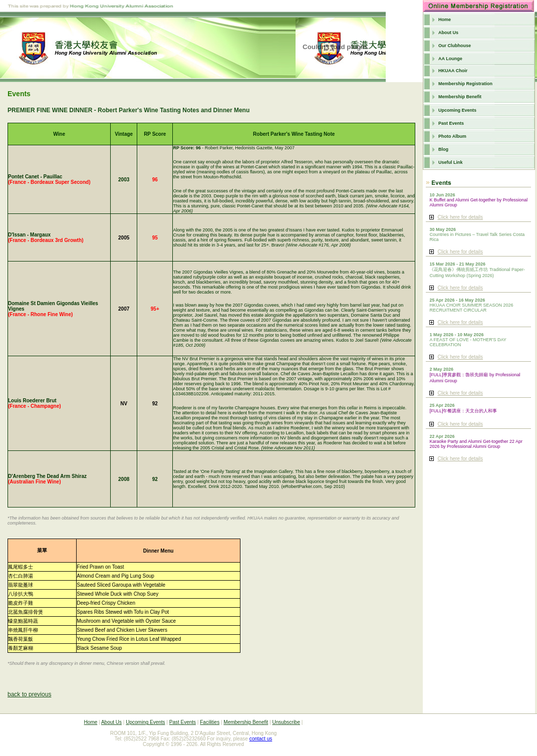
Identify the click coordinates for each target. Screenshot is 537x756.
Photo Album (452, 136)
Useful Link (451, 162)
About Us (448, 33)
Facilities (210, 722)
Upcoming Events (457, 110)
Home (445, 20)
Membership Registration (465, 84)
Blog (443, 149)
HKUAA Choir (453, 71)
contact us (261, 739)
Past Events (451, 123)
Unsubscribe (286, 722)
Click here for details (460, 217)
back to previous (29, 694)
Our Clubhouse (455, 46)
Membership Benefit (460, 97)
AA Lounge (450, 59)
